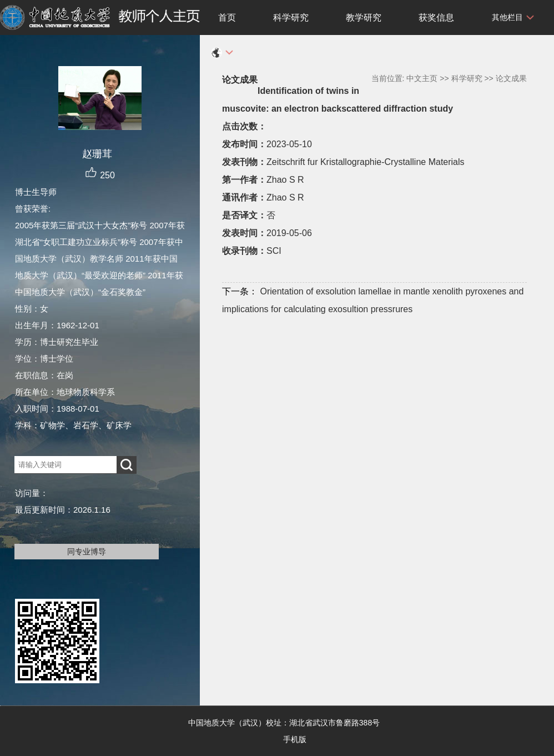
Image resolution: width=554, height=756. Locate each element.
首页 (227, 17)
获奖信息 (436, 17)
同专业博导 (87, 552)
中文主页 (422, 78)
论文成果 (511, 78)
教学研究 (364, 17)
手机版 (295, 739)
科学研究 (291, 17)
